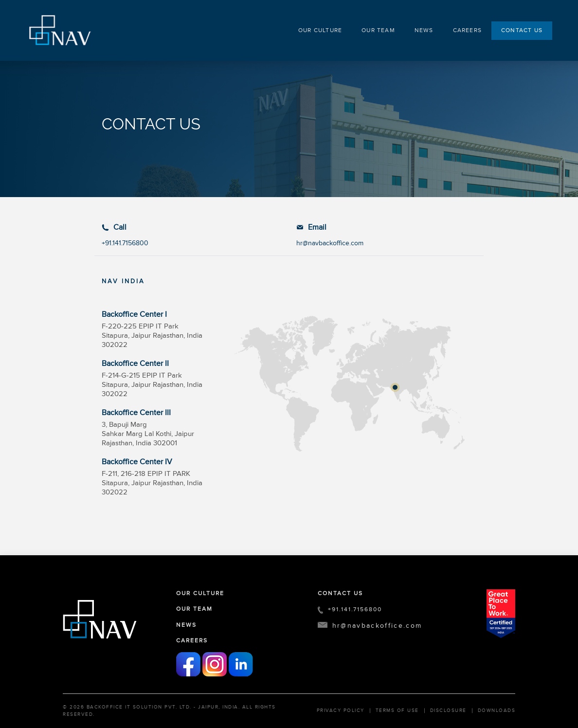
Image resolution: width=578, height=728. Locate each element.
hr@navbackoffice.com (330, 243)
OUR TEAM (378, 30)
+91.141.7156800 (125, 243)
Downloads (497, 710)
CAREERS (467, 30)
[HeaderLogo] (61, 29)
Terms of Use (397, 710)
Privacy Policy (341, 710)
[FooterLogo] (100, 619)
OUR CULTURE (320, 30)
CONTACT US (522, 30)
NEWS (424, 30)
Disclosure (448, 710)
